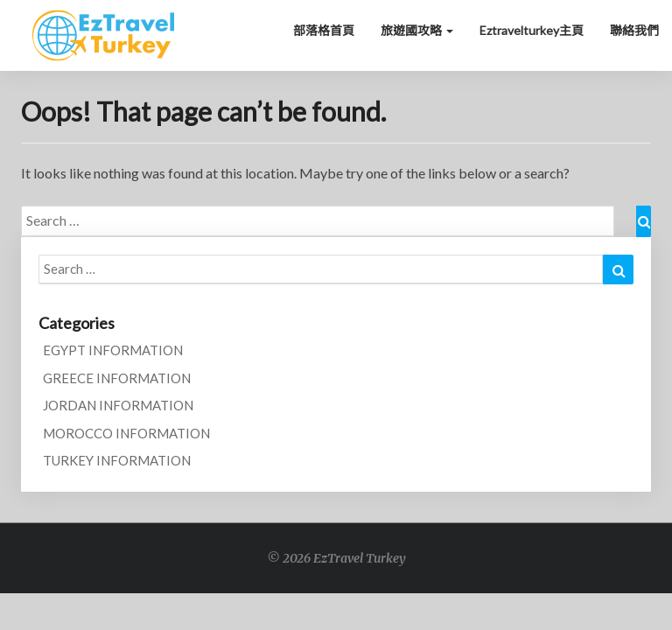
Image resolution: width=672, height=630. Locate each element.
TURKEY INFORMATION (117, 460)
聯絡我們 (634, 30)
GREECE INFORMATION (117, 378)
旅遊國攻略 (417, 30)
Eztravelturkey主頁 (532, 30)
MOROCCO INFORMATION (126, 433)
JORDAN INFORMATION (118, 405)
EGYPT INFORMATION (113, 350)
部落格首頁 (324, 30)
